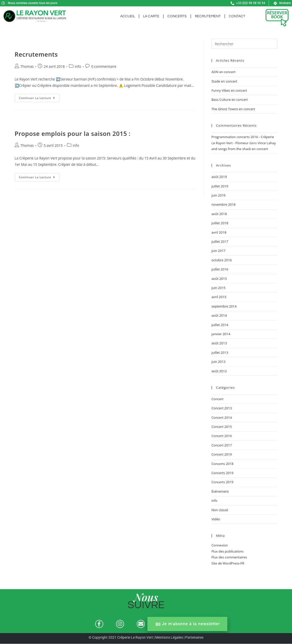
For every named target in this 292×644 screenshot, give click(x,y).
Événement (220, 491)
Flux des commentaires (229, 557)
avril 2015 (219, 297)
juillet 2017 (220, 241)
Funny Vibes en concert (229, 90)
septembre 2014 (224, 306)
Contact (237, 16)
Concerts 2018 (222, 464)
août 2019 (219, 177)
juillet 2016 (220, 269)
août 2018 (219, 214)
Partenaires (194, 638)
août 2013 (219, 343)
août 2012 (219, 371)
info (78, 66)
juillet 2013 (220, 352)
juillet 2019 (220, 186)
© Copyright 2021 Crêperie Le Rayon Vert (121, 638)
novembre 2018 (223, 204)
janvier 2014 (221, 334)
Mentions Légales (169, 638)
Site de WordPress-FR (228, 563)
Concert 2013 (222, 408)
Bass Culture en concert (230, 100)
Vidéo (216, 519)
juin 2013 (218, 362)
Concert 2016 (222, 436)
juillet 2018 (220, 223)
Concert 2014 (222, 417)
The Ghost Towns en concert (233, 109)
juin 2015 (218, 288)
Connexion (220, 545)
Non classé (220, 510)
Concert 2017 (222, 445)
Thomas (27, 66)
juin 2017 (218, 251)
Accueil (128, 16)
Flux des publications (227, 551)
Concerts (177, 16)
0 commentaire (104, 66)
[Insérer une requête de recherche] (244, 44)
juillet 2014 (220, 325)
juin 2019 (218, 195)
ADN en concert (223, 72)
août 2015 (219, 279)
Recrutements (36, 54)
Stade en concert (224, 81)
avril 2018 (219, 232)
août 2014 (219, 315)
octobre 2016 (221, 260)
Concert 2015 (222, 427)
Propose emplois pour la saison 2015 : (73, 133)
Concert (217, 399)
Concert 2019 (222, 454)
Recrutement (208, 16)
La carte (151, 16)
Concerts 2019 (222, 473)
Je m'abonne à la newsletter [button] (188, 624)
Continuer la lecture (39, 97)
